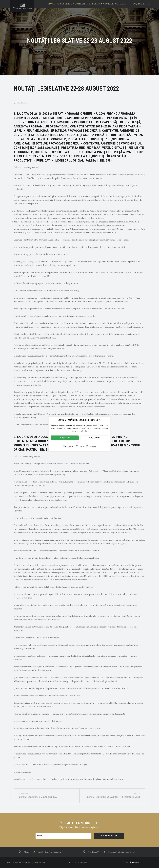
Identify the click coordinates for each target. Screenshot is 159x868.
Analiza (80, 446)
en (145, 4)
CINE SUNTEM (65, 4)
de (140, 4)
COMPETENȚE (82, 4)
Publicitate (91, 446)
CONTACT (121, 4)
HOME (52, 4)
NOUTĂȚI (108, 4)
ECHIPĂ (96, 4)
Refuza (80, 443)
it (149, 4)
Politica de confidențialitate (79, 863)
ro (134, 4)
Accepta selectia (94, 438)
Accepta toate (65, 438)
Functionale (68, 446)
